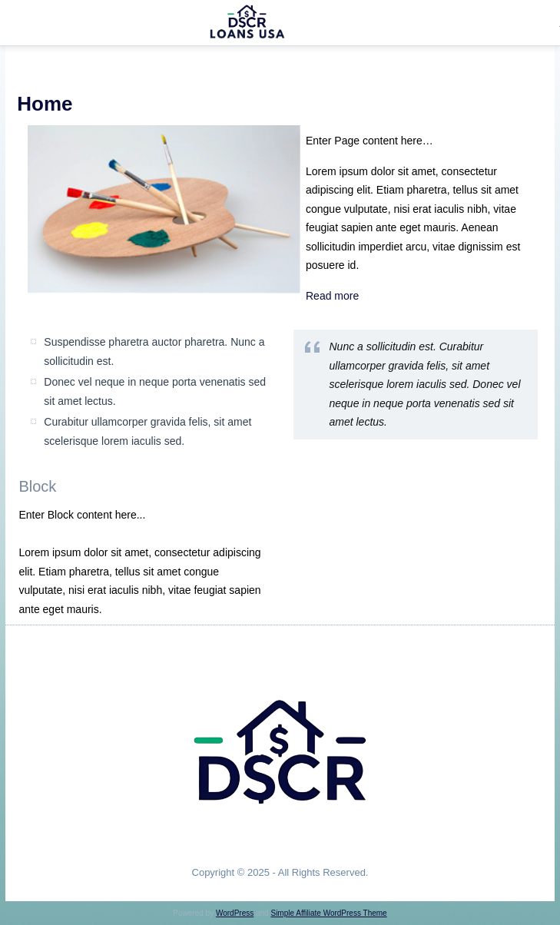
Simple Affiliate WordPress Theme (328, 913)
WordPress (235, 913)
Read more (332, 296)
